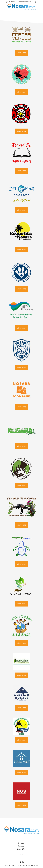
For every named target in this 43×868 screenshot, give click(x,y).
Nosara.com (21, 865)
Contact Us (21, 849)
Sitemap (21, 843)
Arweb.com (34, 865)
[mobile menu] (40, 7)
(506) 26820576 (12, 2)
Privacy (21, 846)
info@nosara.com (25, 2)
